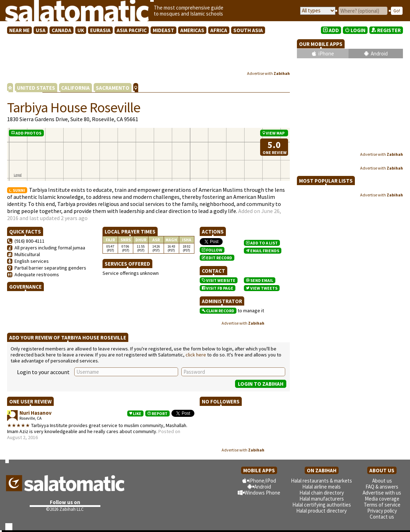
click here (196, 355)
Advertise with (268, 73)
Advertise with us (382, 493)
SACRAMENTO (113, 88)
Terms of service (382, 505)
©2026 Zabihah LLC (65, 509)
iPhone (326, 54)
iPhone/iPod (262, 481)
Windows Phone (262, 493)
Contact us (382, 517)
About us (382, 481)
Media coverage (382, 499)
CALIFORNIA (75, 88)
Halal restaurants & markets (321, 481)
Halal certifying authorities (322, 505)
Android (379, 54)
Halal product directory (321, 511)
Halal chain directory (322, 493)
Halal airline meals (321, 487)
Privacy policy (382, 511)
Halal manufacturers (322, 499)
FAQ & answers (382, 487)
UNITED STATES (36, 88)
